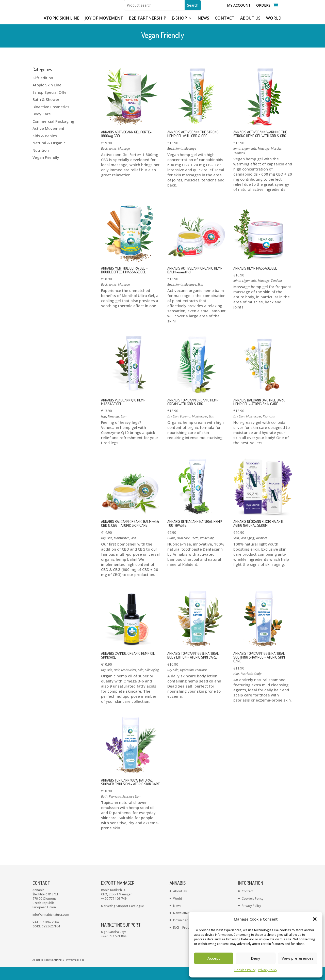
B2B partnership (147, 31)
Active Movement (48, 141)
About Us (180, 904)
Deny (256, 958)
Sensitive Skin (131, 809)
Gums (171, 551)
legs (104, 429)
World (178, 911)
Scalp (258, 686)
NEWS (203, 31)
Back (104, 161)
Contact (247, 904)
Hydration (187, 682)
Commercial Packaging (53, 134)
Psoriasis (269, 429)
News (177, 918)
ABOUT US (250, 31)
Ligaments (249, 161)
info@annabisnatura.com (51, 927)
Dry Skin (173, 429)
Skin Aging (247, 551)
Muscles (276, 161)
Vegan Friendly (46, 170)
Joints (113, 161)
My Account (239, 12)
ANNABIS (59, 973)
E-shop (179, 31)
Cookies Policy (245, 970)
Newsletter (181, 926)
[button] (315, 919)
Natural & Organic (49, 155)
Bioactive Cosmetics (51, 119)
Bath (104, 809)
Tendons (239, 166)
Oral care (183, 551)
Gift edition (43, 90)
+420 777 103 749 (114, 911)
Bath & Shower (46, 112)
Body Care (42, 127)
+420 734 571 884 (114, 949)
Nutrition (41, 163)
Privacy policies (75, 973)
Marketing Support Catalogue (123, 919)
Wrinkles (261, 551)
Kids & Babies (45, 148)
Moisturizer (200, 429)
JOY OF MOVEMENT (104, 31)
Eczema (185, 429)
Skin (200, 297)
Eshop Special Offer (50, 105)
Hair (117, 682)
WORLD (274, 31)
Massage (124, 161)
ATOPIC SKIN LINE (61, 31)
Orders (263, 12)
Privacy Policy (268, 970)
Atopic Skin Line (47, 98)
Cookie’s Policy (253, 911)
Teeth (195, 551)
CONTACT (225, 31)
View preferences (298, 958)
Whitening (207, 551)
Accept (214, 958)
